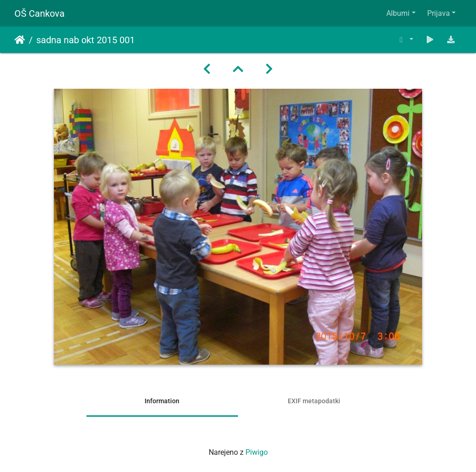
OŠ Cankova (40, 13)
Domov (20, 40)
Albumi (398, 13)
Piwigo (257, 452)
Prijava (439, 13)
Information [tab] (162, 401)
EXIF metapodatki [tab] (314, 401)
